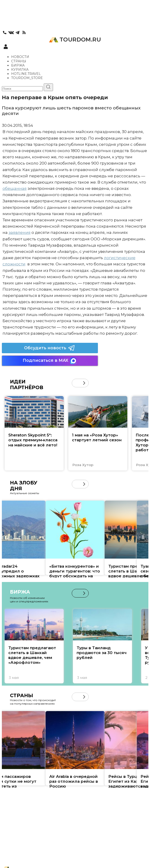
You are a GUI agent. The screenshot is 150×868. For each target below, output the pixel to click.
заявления (20, 232)
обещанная (15, 188)
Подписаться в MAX (50, 361)
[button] (84, 383)
